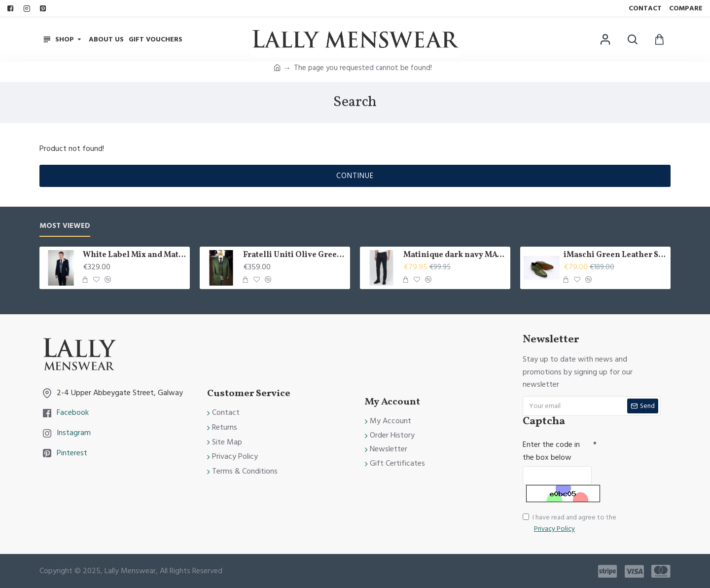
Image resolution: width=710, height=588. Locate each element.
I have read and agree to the (569, 523)
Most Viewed (65, 226)
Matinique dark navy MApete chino (455, 255)
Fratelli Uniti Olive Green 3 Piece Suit (295, 255)
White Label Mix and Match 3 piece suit (135, 255)
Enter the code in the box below (551, 451)
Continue (355, 176)
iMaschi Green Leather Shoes (615, 255)
